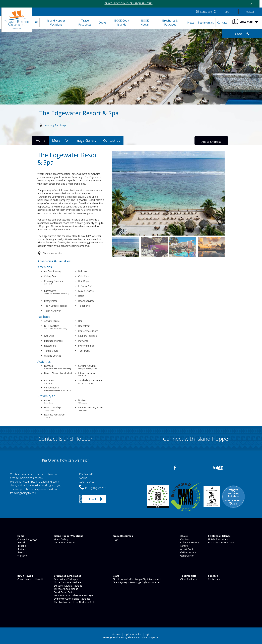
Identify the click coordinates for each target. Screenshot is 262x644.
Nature (184, 546)
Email (92, 499)
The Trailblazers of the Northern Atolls (74, 602)
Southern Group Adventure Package (73, 595)
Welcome (22, 556)
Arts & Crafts (187, 549)
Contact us (214, 579)
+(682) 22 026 (98, 488)
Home (41, 140)
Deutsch (22, 552)
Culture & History (189, 542)
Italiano (21, 549)
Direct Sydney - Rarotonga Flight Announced (136, 582)
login (148, 634)
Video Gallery (61, 539)
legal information (133, 634)
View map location (53, 253)
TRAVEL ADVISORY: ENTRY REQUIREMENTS (129, 3)
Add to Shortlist (211, 142)
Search (239, 34)
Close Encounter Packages (68, 582)
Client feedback (188, 579)
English (21, 542)
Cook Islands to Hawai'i (30, 579)
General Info (187, 556)
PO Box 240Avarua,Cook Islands (87, 478)
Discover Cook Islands (66, 589)
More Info (60, 140)
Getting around (188, 552)
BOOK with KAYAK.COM (221, 542)
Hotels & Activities (218, 539)
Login (115, 539)
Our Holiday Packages (65, 579)
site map (117, 634)
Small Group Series (64, 592)
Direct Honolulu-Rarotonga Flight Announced (136, 579)
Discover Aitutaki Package (68, 586)
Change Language (27, 539)
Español (22, 546)
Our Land (185, 539)
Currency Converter (64, 542)
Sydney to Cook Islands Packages (72, 599)
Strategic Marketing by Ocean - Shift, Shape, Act (131, 637)
